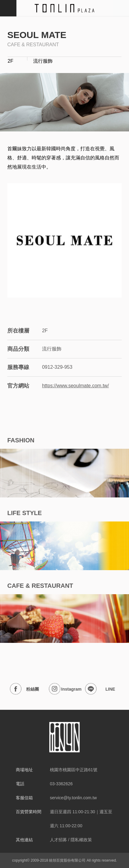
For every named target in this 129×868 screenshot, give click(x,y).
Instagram (65, 689)
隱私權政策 (81, 840)
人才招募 (58, 840)
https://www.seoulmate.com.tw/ (75, 386)
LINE (100, 689)
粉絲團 (24, 689)
